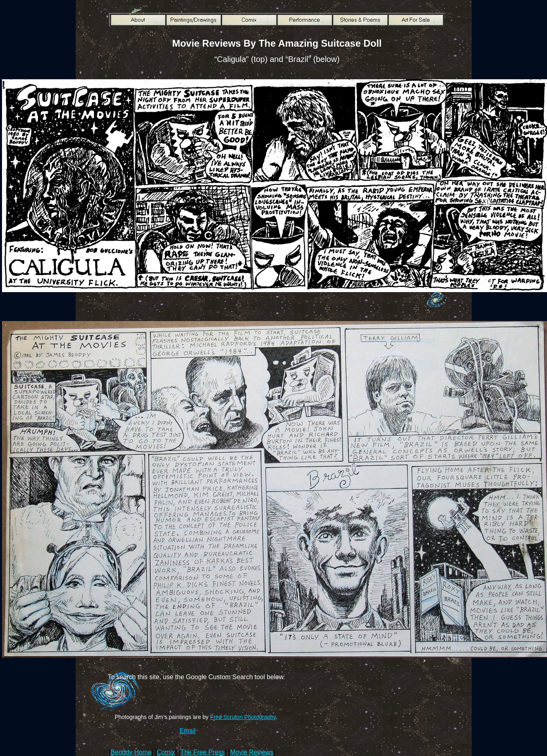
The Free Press (202, 752)
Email (188, 731)
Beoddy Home (131, 752)
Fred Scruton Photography (243, 717)
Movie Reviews (252, 752)
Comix (166, 752)
